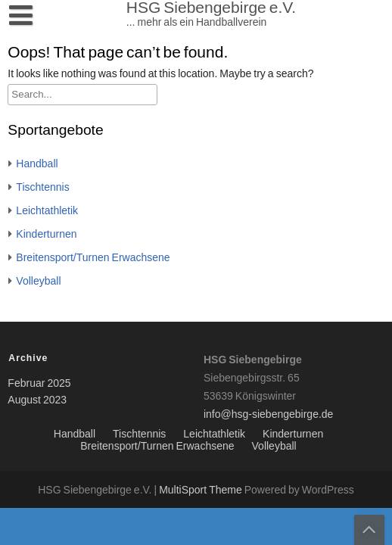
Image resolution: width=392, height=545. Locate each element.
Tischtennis (42, 188)
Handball (37, 164)
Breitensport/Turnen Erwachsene (93, 258)
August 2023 (37, 400)
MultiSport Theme (202, 490)
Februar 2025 (39, 384)
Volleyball (38, 282)
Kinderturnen (46, 235)
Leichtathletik (47, 211)
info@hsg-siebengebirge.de (268, 415)
